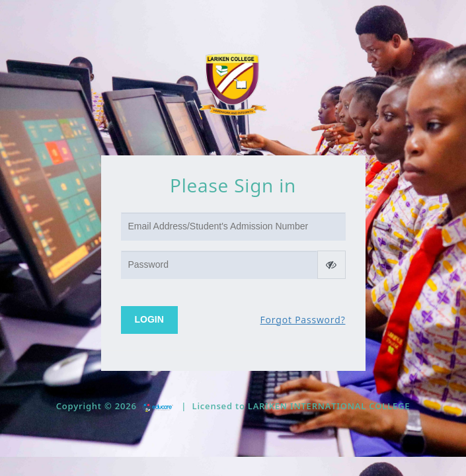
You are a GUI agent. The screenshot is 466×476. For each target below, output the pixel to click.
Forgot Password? (303, 320)
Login (149, 319)
